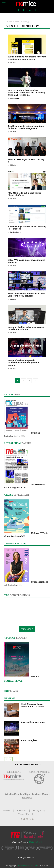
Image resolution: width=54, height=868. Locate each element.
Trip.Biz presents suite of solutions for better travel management (26, 127)
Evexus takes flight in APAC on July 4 (26, 161)
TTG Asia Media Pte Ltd (27, 866)
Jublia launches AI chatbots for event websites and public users (27, 58)
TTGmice (13, 62)
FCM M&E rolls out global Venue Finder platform (24, 194)
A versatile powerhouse (33, 722)
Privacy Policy (39, 810)
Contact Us (22, 810)
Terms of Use (24, 814)
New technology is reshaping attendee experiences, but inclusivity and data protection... (27, 92)
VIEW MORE (27, 629)
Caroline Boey (15, 232)
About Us (7, 810)
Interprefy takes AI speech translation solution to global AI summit (24, 363)
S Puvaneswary (15, 98)
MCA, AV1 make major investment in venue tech (26, 261)
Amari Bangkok (29, 740)
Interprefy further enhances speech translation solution (26, 328)
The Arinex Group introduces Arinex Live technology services (26, 295)
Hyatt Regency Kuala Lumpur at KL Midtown (33, 705)
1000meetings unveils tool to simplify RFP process (27, 228)
